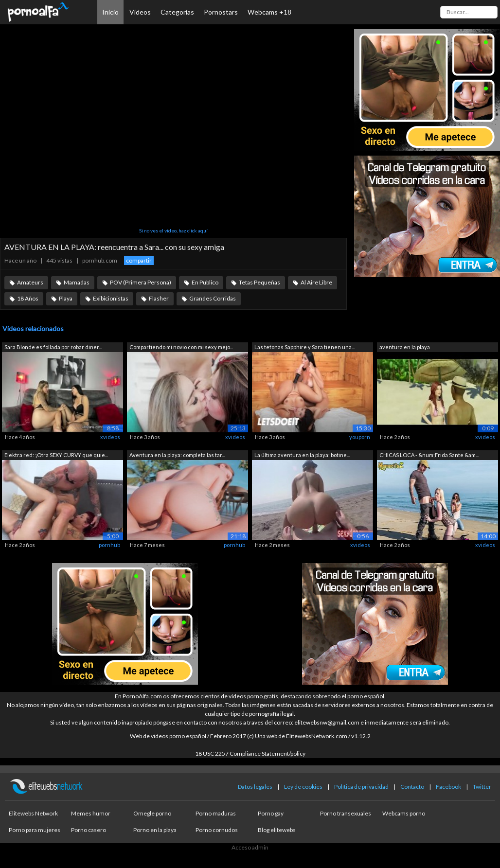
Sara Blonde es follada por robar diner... (53, 347)
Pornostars (221, 12)
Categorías (177, 12)
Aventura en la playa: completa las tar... (177, 455)
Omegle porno (152, 813)
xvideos (110, 437)
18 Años (28, 298)
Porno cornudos (217, 830)
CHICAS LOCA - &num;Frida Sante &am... (429, 455)
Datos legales (255, 787)
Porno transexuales (346, 813)
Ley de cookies (303, 787)
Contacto (412, 787)
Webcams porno (404, 813)
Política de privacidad (361, 787)
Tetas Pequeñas (259, 282)
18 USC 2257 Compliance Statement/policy (250, 753)
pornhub (109, 545)
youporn (360, 437)
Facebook (448, 787)
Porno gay (271, 813)
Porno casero (89, 830)
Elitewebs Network (33, 813)
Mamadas (77, 282)
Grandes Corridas (213, 298)
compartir (139, 260)
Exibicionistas (111, 298)
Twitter (482, 787)
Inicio (110, 12)
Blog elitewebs (277, 830)
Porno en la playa (155, 830)
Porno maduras (216, 813)
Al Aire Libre (316, 282)
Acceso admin (250, 847)
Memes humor (91, 813)
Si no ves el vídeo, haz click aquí (173, 230)
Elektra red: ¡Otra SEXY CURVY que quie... (56, 455)
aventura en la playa (405, 347)
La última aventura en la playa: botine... (302, 455)
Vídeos (140, 12)
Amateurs (30, 282)
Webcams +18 (269, 12)
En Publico (205, 282)
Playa (66, 298)
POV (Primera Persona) (141, 282)
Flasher (159, 298)
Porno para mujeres (35, 830)
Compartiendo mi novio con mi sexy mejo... (181, 347)
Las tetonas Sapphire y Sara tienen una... (304, 347)
